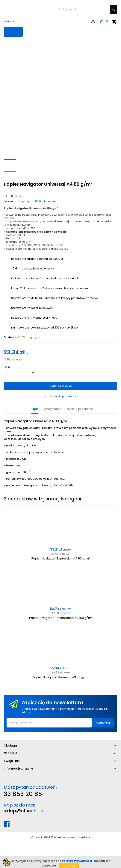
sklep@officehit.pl (24, 811)
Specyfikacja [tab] (52, 409)
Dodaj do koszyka (61, 386)
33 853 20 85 (23, 794)
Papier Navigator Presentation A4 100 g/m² (61, 618)
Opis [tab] (35, 409)
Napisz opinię (46, 201)
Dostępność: (12, 337)
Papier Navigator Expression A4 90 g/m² (61, 558)
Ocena (8, 201)
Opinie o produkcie (79, 409)
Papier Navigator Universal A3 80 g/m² (60, 677)
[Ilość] (17, 374)
